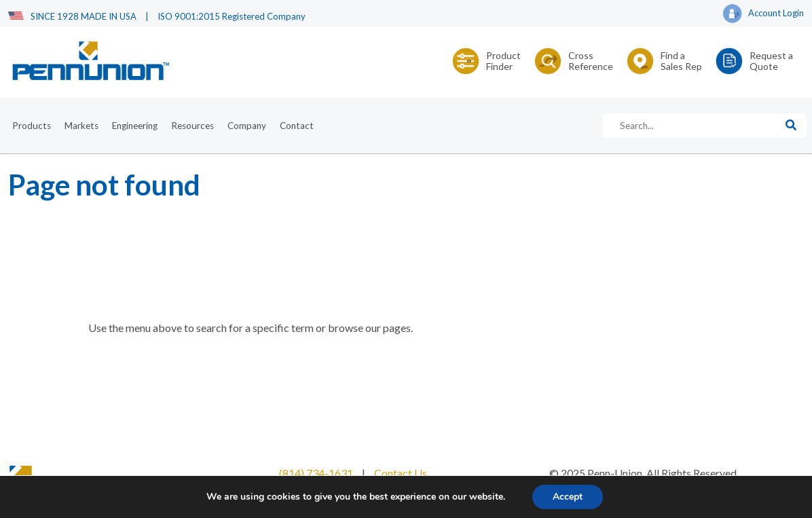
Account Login (763, 15)
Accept (568, 497)
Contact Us (401, 473)
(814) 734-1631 (316, 473)
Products (32, 126)
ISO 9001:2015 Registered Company (232, 16)
